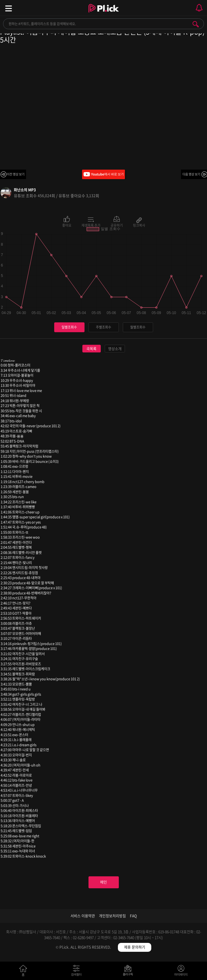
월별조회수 (138, 327)
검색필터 (78, 972)
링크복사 (139, 225)
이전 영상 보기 (16, 174)
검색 (196, 24)
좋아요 (67, 225)
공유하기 (117, 225)
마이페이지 (181, 972)
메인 (103, 882)
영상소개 (115, 349)
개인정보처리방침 (112, 916)
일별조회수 (69, 327)
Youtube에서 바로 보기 (103, 174)
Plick (104, 14)
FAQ (133, 916)
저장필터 (129, 972)
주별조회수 (103, 327)
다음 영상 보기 (191, 174)
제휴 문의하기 (135, 947)
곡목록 (91, 349)
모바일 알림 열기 (199, 8)
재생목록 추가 (91, 225)
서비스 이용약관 (83, 916)
